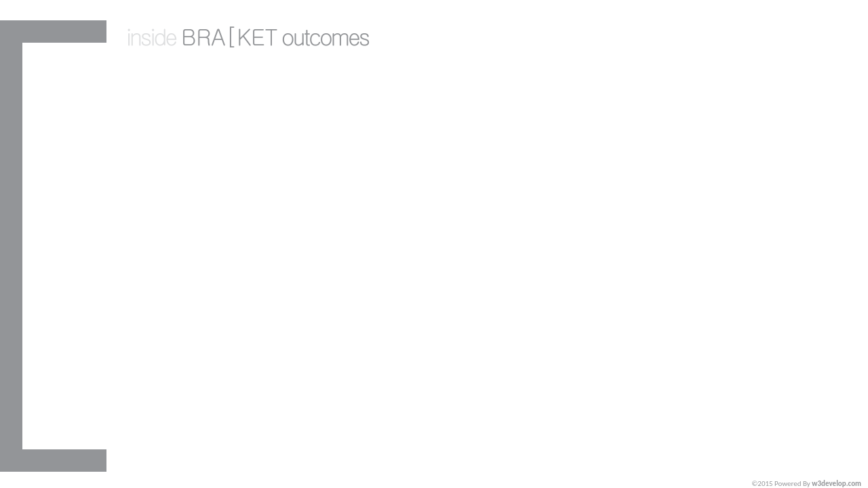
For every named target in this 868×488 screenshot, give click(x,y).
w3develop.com (836, 484)
